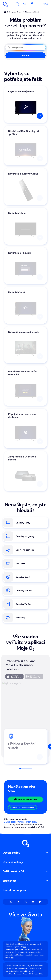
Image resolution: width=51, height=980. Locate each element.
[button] (32, 4)
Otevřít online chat (26, 800)
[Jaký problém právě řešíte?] (26, 48)
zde (24, 947)
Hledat (26, 55)
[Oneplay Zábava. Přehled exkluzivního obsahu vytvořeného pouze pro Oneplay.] (26, 590)
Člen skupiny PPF (12, 966)
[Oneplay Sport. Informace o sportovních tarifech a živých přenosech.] (26, 577)
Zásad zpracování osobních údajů (21, 822)
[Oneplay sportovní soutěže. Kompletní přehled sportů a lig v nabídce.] (26, 550)
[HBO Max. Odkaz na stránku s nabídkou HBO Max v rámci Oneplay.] (26, 563)
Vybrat (7, 88)
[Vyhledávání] (17, 4)
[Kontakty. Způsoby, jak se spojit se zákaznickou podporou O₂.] (26, 618)
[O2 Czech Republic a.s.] (5, 4)
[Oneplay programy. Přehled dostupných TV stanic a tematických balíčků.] (26, 536)
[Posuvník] (26, 768)
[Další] (48, 747)
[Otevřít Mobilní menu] (42, 4)
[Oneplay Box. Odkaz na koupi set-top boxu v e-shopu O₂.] (26, 604)
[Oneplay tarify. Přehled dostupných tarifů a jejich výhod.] (26, 523)
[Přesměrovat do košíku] (25, 4)
